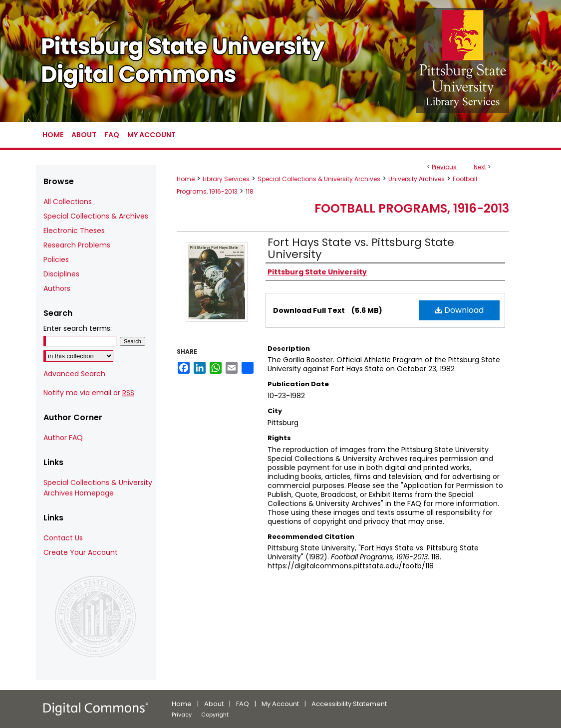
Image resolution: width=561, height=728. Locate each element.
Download (459, 310)
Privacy (182, 715)
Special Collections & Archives (96, 216)
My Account (280, 704)
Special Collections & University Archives (319, 179)
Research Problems (77, 245)
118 (250, 191)
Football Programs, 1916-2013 (412, 208)
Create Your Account (81, 552)
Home (186, 179)
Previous (444, 167)
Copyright (215, 715)
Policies (56, 259)
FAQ (243, 704)
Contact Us (63, 538)
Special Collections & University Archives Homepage (98, 488)
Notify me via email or (89, 393)
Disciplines (61, 274)
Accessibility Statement (349, 704)
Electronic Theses (74, 231)
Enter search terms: (78, 328)
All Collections (68, 202)
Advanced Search (74, 374)
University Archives (417, 179)
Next (480, 167)
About (214, 704)
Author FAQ (63, 438)
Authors (57, 288)
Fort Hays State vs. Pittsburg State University (361, 248)
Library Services (226, 179)
